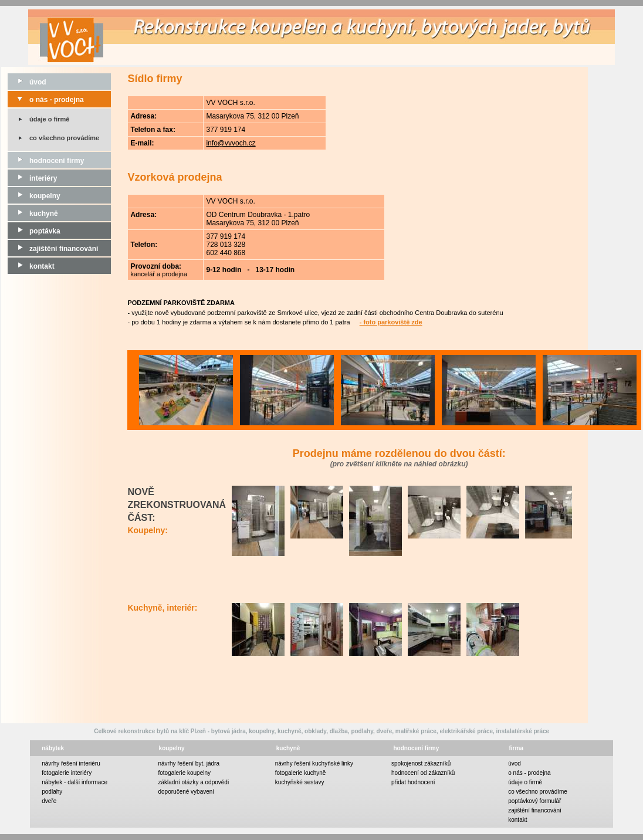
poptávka (34, 231)
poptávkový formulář (534, 801)
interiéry (32, 178)
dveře (49, 801)
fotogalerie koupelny (185, 773)
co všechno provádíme (64, 138)
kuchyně (33, 214)
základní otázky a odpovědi (194, 782)
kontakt (31, 266)
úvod (27, 82)
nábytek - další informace (75, 782)
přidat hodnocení (413, 782)
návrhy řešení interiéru (71, 763)
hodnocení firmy (46, 161)
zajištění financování (53, 249)
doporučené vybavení (187, 792)
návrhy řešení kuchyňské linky (314, 763)
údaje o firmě (49, 119)
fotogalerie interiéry (67, 773)
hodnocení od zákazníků (423, 773)
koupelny (34, 196)
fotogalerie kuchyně (301, 773)
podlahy (52, 792)
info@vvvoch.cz (231, 143)
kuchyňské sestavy (300, 782)
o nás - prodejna (46, 100)
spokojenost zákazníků (421, 763)
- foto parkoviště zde (391, 322)
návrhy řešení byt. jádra (189, 763)
